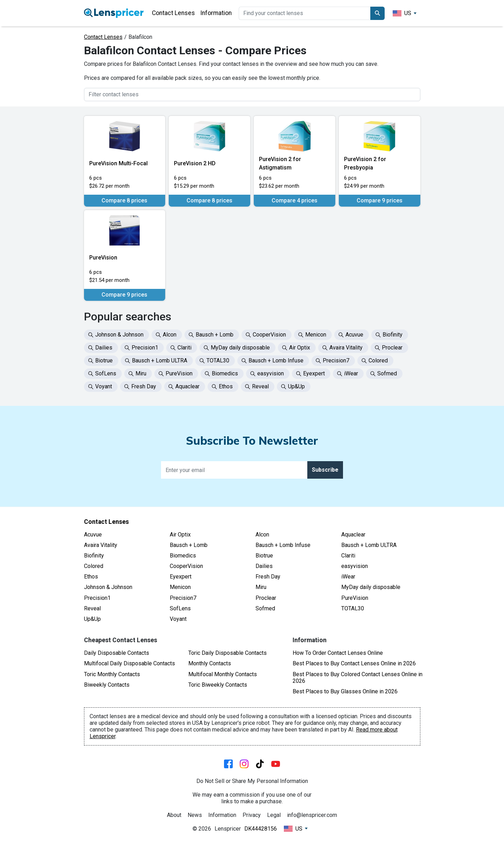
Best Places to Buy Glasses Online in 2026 (345, 691)
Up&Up (92, 619)
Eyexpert (181, 577)
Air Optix (180, 535)
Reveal (92, 608)
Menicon (180, 587)
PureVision (355, 598)
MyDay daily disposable (371, 587)
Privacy (252, 815)
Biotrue (264, 556)
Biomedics (183, 556)
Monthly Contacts (210, 663)
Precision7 (183, 598)
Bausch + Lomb (189, 545)
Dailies (264, 566)
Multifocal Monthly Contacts (223, 674)
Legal (274, 815)
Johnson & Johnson (108, 587)
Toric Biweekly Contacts (218, 685)
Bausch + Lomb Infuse (283, 545)
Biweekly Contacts (107, 685)
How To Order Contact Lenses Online (338, 653)
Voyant (178, 619)
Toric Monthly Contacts (112, 674)
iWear (348, 577)
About (174, 815)
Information (216, 13)
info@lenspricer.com (312, 815)
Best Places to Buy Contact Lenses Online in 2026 (354, 663)
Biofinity (94, 556)
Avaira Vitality (101, 545)
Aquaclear (353, 535)
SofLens (180, 608)
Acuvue (93, 535)
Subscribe (325, 470)
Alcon (262, 535)
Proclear (266, 598)
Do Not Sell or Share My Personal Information (252, 781)
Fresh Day (268, 577)
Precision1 (97, 598)
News (195, 815)
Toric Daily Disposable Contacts (227, 653)
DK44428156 (261, 829)
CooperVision (186, 566)
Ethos (91, 577)
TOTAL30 (353, 608)
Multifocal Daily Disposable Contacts (129, 663)
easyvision (355, 566)
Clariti (348, 556)
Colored (94, 566)
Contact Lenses (173, 13)
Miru (261, 587)
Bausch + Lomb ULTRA (369, 545)
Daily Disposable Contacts (117, 653)
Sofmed (265, 608)
